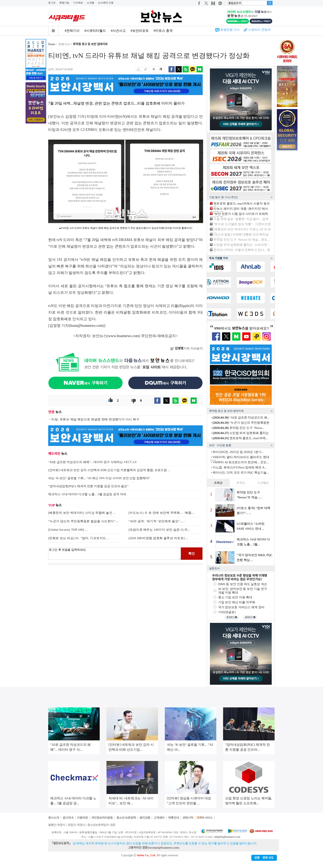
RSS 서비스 (206, 818)
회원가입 (64, 3)
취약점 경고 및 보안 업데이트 (90, 44)
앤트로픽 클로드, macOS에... (240, 438)
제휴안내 (173, 818)
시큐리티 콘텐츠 (259, 30)
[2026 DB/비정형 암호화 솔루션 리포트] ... (158, 538)
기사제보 (78, 3)
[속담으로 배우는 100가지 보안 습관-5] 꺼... (159, 530)
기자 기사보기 (187, 348)
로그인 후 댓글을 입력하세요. (115, 554)
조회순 (218, 483)
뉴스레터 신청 (106, 3)
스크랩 (90, 3)
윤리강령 (145, 818)
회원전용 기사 (230, 30)
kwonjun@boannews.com (163, 848)
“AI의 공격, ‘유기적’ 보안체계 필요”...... (157, 521)
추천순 (241, 483)
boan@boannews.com (87, 326)
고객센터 (159, 818)
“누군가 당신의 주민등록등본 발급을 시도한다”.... (84, 521)
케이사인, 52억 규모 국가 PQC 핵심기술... (241, 473)
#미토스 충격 (163, 31)
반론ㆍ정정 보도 (264, 858)
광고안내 (68, 818)
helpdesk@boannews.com (227, 837)
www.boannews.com (124, 336)
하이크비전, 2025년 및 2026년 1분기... (238, 452)
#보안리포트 (140, 31)
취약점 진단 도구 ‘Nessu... (238, 428)
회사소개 (54, 818)
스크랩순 (263, 483)
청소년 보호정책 (126, 818)
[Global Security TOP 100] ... (68, 530)
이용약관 (82, 818)
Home (52, 44)
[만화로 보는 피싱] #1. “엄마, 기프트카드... (78, 538)
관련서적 (188, 818)
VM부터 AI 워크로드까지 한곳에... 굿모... (241, 462)
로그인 (52, 3)
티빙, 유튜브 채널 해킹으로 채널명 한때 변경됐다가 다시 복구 (95, 419)
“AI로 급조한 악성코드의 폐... (241, 418)
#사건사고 (118, 31)
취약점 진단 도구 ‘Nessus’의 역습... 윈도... (242, 240)
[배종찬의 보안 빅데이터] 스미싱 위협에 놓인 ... (82, 513)
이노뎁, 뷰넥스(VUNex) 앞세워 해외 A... (240, 467)
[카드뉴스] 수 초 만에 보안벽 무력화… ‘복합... (161, 513)
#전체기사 (72, 31)
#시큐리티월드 (95, 31)
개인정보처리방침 (102, 818)
